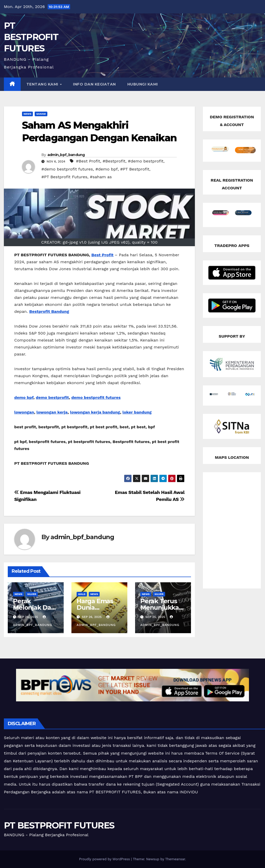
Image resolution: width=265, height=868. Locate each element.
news (27, 114)
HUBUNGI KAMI (143, 84)
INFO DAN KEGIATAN (94, 84)
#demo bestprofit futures (67, 169)
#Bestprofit (114, 161)
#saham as (101, 177)
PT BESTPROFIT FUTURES (31, 37)
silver (32, 594)
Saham (41, 114)
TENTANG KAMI (43, 84)
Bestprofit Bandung (49, 311)
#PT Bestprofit (135, 169)
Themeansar (175, 859)
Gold (82, 594)
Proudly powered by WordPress (105, 859)
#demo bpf (107, 169)
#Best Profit (88, 161)
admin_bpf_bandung (66, 155)
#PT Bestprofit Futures (64, 177)
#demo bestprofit (146, 161)
